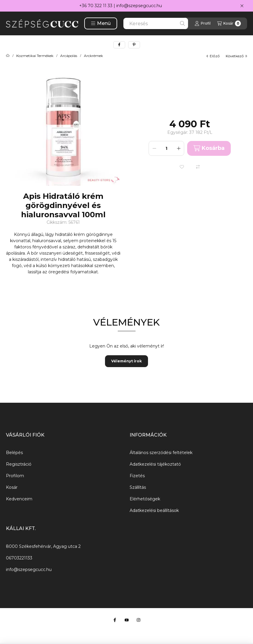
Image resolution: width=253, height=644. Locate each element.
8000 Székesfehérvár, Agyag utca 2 (43, 546)
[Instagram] (139, 620)
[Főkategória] (8, 56)
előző (213, 56)
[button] (101, 23)
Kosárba (209, 148)
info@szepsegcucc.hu (139, 6)
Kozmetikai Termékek (35, 56)
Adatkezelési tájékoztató (155, 464)
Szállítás (138, 487)
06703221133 (19, 558)
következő (236, 56)
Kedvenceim (19, 499)
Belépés (14, 453)
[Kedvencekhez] (182, 167)
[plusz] (179, 148)
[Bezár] (242, 6)
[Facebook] (115, 620)
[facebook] (119, 45)
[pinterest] (134, 45)
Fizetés (137, 476)
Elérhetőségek (145, 499)
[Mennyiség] (166, 148)
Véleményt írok (126, 361)
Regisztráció (19, 464)
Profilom (15, 476)
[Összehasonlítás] (198, 167)
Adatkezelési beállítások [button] (154, 510)
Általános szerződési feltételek (161, 453)
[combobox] (156, 23)
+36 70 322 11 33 (96, 6)
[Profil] (203, 23)
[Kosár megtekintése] (229, 23)
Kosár (12, 487)
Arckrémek (93, 56)
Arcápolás (69, 56)
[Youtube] (127, 620)
